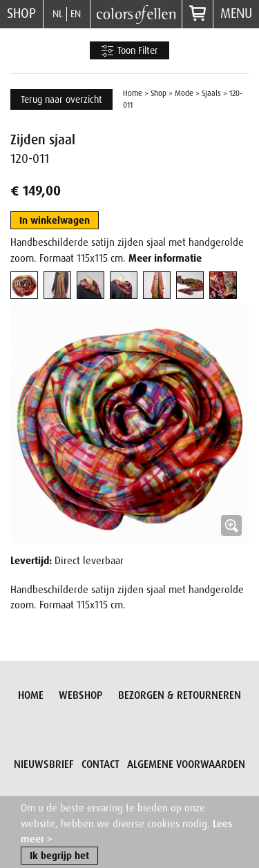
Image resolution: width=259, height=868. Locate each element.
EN (76, 14)
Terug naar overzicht (61, 99)
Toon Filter (129, 51)
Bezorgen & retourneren (180, 695)
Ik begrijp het (59, 856)
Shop (21, 13)
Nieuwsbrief (44, 764)
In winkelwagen (55, 220)
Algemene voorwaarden (186, 764)
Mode (184, 93)
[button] (129, 424)
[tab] (24, 285)
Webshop (80, 695)
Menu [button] (236, 13)
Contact (100, 764)
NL (58, 14)
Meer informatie (165, 258)
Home (133, 93)
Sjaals (211, 93)
